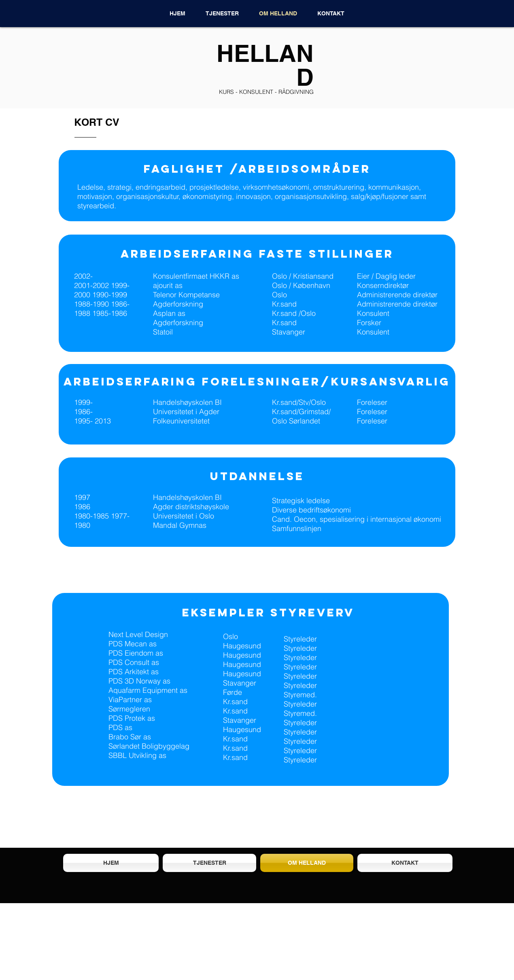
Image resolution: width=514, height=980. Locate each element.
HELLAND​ (265, 65)
